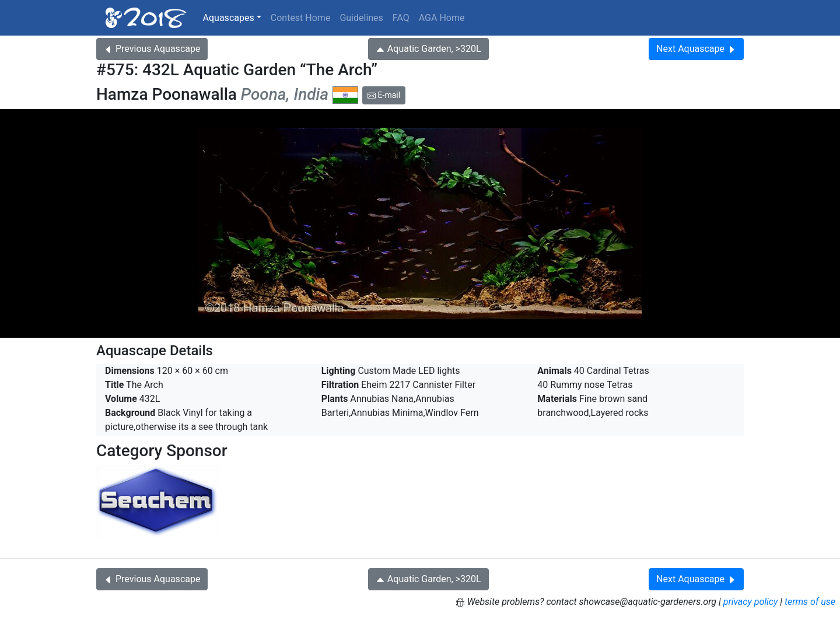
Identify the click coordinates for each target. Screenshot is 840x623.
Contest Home (301, 18)
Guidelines (361, 18)
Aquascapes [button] (229, 18)
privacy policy (751, 602)
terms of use (810, 602)
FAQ (401, 18)
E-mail (384, 95)
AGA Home (442, 18)
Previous (152, 49)
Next (696, 49)
